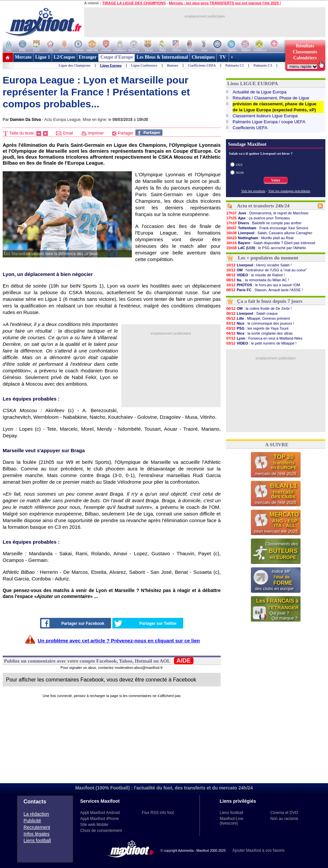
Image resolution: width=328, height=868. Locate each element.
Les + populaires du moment (268, 258)
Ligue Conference (144, 65)
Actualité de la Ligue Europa (260, 92)
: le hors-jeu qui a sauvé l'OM (263, 285)
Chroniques (203, 57)
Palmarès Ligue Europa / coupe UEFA (269, 122)
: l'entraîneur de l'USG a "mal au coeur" (266, 270)
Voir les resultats (253, 191)
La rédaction (36, 814)
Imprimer (93, 133)
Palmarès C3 (263, 65)
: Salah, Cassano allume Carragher (269, 233)
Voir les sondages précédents (289, 191)
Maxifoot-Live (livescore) (231, 821)
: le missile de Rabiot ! (255, 275)
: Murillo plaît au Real (260, 238)
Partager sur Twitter (145, 624)
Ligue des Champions (75, 65)
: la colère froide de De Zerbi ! (259, 308)
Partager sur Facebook (73, 623)
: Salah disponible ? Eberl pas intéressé (271, 243)
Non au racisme (284, 819)
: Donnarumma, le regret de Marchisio (267, 213)
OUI (239, 165)
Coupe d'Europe (117, 57)
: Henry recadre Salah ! (259, 265)
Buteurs (173, 65)
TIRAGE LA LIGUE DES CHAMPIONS (134, 3)
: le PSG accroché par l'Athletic (266, 248)
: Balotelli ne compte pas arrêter (264, 223)
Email (64, 133)
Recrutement (37, 827)
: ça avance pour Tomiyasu (258, 218)
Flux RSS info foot (158, 813)
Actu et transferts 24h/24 (263, 206)
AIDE (184, 661)
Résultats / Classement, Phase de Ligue (271, 98)
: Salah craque (252, 313)
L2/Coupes (64, 57)
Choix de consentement (101, 831)
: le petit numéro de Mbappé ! (261, 343)
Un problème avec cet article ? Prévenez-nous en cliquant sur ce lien (119, 641)
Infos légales (37, 834)
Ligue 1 (43, 57)
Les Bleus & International (162, 57)
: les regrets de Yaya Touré (257, 328)
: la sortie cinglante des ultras (259, 333)
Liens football (37, 841)
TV (223, 57)
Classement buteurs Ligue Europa (265, 116)
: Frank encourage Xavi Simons (267, 228)
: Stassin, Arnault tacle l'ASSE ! (264, 290)
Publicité (32, 821)
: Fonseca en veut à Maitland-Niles (264, 338)
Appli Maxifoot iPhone (99, 819)
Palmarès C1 (235, 65)
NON (240, 173)
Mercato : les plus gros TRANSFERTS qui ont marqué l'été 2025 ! (225, 3)
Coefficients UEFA (202, 65)
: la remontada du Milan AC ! (257, 280)
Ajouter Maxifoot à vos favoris (258, 850)
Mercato (23, 57)
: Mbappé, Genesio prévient (258, 318)
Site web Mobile (94, 825)
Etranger (88, 57)
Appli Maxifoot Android (100, 813)
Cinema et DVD (284, 813)
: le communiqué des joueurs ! (260, 323)
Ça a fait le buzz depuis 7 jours (270, 301)
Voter (276, 180)
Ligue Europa (111, 65)
